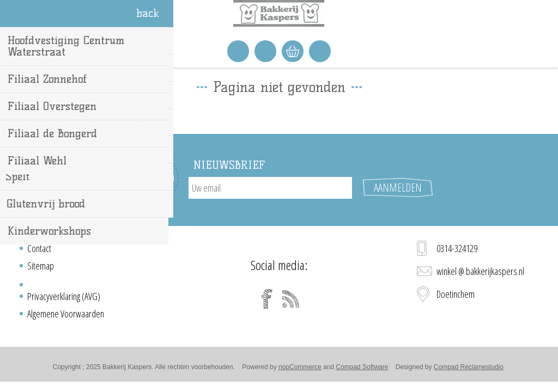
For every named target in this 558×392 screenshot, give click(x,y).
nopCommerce (300, 367)
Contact (39, 248)
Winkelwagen (293, 51)
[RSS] (291, 299)
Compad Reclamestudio (469, 367)
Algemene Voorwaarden (66, 314)
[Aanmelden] (270, 188)
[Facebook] (267, 299)
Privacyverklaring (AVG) (64, 296)
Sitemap (41, 266)
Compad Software (362, 367)
